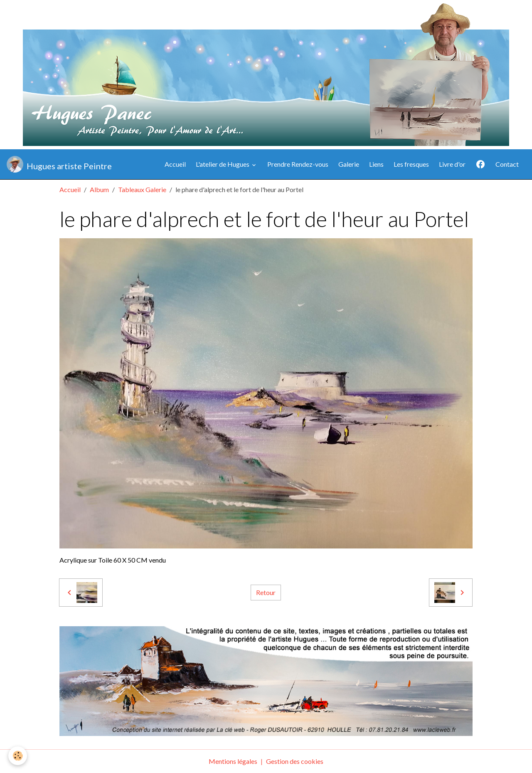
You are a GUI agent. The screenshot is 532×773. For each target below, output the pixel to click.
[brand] (59, 164)
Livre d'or (452, 164)
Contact (507, 164)
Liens (376, 164)
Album (99, 189)
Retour (266, 592)
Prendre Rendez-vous (298, 164)
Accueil (175, 164)
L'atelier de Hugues (223, 164)
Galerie (349, 164)
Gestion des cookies (295, 761)
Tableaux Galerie (142, 189)
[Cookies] (18, 756)
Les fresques (411, 164)
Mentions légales (233, 761)
